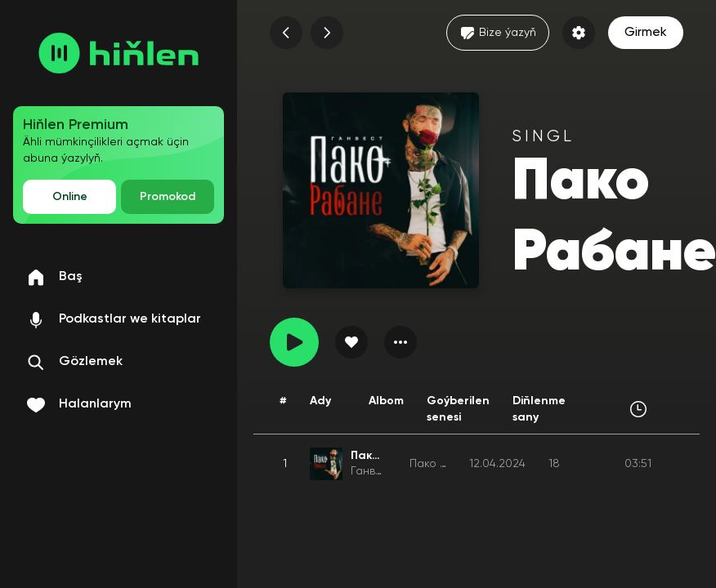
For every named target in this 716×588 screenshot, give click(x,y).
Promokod (168, 197)
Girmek (646, 33)
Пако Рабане (445, 464)
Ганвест (373, 471)
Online (70, 197)
